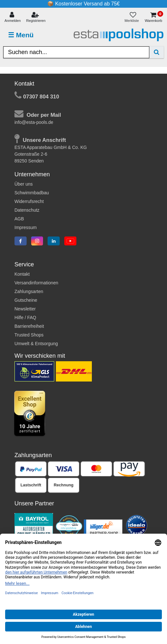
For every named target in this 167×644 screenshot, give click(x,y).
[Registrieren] (36, 18)
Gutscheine (26, 300)
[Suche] (157, 52)
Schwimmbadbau (32, 193)
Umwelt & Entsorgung (36, 344)
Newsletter (25, 309)
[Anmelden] (13, 18)
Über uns (24, 184)
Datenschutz (27, 210)
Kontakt (22, 274)
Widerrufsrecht (29, 201)
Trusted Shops (29, 335)
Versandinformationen (36, 283)
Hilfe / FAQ (25, 317)
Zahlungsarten (29, 291)
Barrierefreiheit (29, 326)
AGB (19, 219)
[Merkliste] (133, 18)
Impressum (26, 227)
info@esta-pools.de (34, 122)
